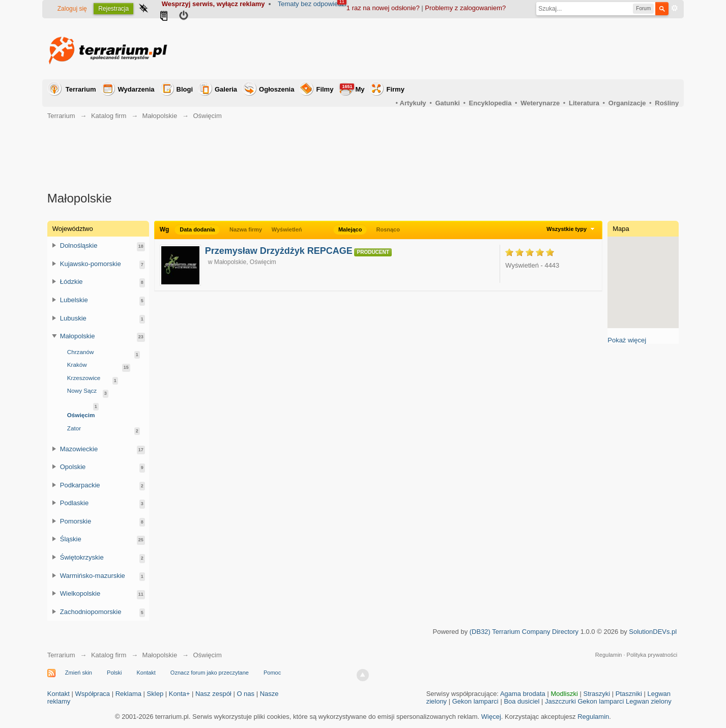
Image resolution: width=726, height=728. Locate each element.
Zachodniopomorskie (91, 612)
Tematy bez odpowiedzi (312, 4)
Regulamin (609, 655)
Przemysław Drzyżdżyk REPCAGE (279, 251)
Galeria (226, 89)
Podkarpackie (80, 485)
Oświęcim (81, 415)
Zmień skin (79, 673)
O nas (245, 694)
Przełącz (54, 245)
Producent (373, 252)
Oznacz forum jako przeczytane (210, 673)
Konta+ (180, 694)
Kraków (77, 365)
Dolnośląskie (79, 245)
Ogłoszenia (277, 89)
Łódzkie (71, 282)
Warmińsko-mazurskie (93, 576)
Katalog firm (109, 655)
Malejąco (350, 229)
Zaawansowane (675, 8)
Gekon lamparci (475, 701)
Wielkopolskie (80, 593)
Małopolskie (230, 262)
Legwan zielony (649, 701)
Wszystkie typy (572, 229)
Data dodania (197, 229)
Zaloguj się (72, 9)
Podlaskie (74, 503)
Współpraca (92, 694)
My (352, 88)
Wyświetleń (287, 229)
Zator (74, 428)
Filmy (325, 89)
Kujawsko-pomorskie (91, 264)
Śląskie (71, 539)
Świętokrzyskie (82, 557)
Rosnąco (388, 229)
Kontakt (146, 673)
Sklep (155, 694)
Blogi (185, 89)
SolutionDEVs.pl (653, 632)
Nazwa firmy (246, 229)
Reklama (128, 694)
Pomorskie (76, 521)
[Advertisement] (493, 49)
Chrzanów (81, 352)
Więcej (491, 717)
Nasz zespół (213, 694)
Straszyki (597, 694)
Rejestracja (113, 9)
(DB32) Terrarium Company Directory (524, 632)
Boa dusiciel (521, 701)
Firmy (395, 89)
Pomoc (272, 673)
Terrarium (81, 89)
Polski (114, 673)
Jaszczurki (560, 701)
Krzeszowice (84, 378)
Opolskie (73, 467)
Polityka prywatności (652, 655)
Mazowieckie (79, 449)
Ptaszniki (629, 694)
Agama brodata (523, 694)
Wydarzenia (136, 89)
